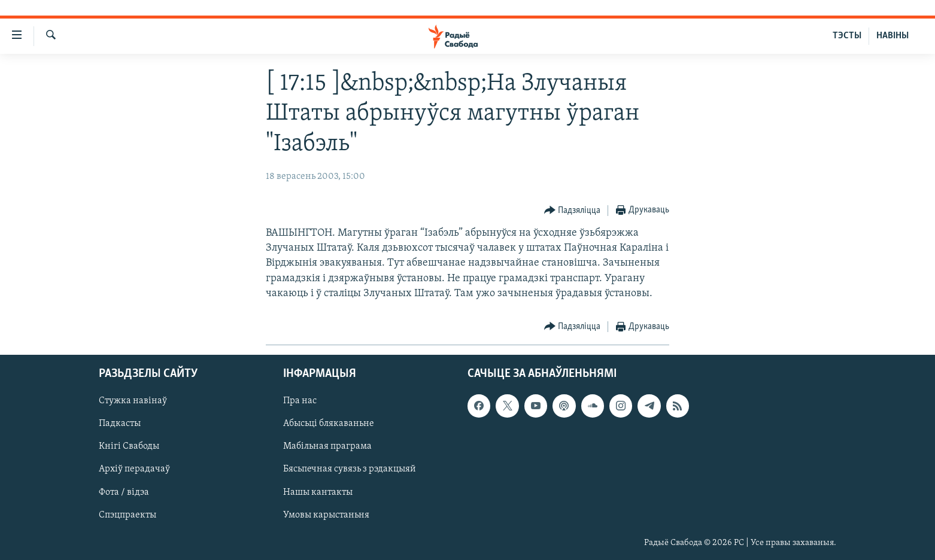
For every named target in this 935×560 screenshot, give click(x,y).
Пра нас (300, 401)
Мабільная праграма (327, 447)
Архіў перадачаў (134, 470)
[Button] (573, 211)
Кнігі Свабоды (129, 447)
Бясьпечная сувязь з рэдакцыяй (350, 470)
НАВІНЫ (892, 36)
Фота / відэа (124, 492)
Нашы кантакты (318, 492)
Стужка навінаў (133, 401)
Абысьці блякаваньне (329, 424)
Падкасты (120, 424)
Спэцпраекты (127, 515)
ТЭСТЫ (847, 36)
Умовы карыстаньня (326, 515)
